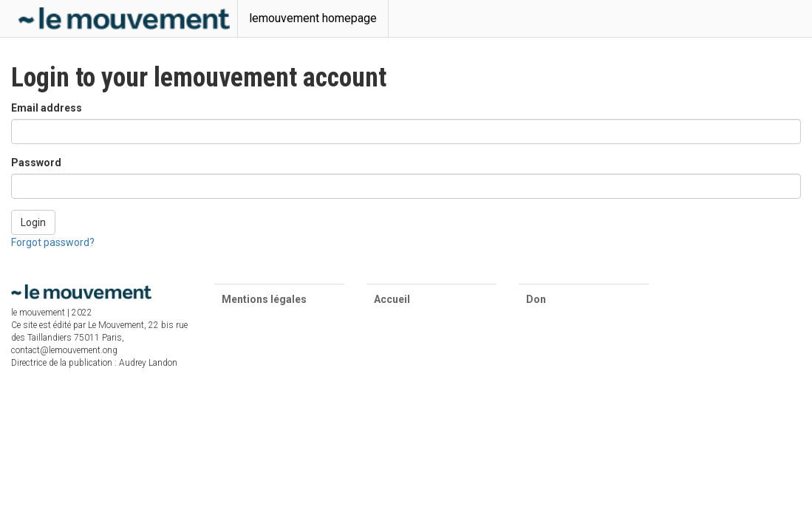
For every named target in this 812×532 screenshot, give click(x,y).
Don (536, 299)
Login (33, 222)
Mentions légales (264, 299)
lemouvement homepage (313, 18)
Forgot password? (53, 242)
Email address (47, 108)
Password (36, 163)
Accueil (392, 299)
